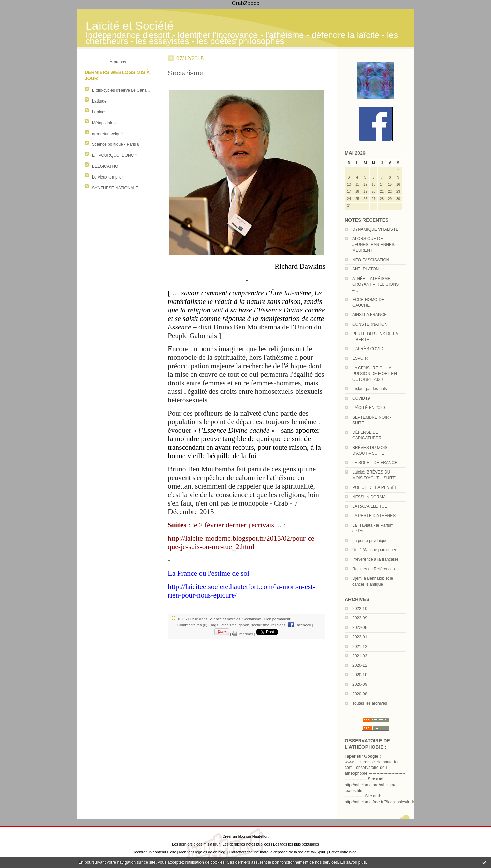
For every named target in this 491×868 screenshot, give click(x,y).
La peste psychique (370, 541)
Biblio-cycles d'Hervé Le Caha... (121, 90)
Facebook (300, 625)
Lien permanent (277, 619)
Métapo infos (104, 123)
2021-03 (360, 656)
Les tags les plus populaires (296, 844)
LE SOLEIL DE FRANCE (375, 463)
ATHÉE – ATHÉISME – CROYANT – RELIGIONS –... (375, 284)
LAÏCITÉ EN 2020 (368, 408)
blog (353, 852)
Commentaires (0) (192, 625)
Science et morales (224, 619)
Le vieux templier (108, 177)
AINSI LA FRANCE (369, 315)
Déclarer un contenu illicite (154, 852)
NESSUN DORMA (369, 497)
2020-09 (360, 684)
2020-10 (360, 675)
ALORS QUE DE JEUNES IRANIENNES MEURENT (373, 245)
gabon (244, 625)
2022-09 (360, 618)
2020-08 (360, 694)
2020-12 (360, 665)
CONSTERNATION (370, 324)
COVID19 (361, 398)
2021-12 (360, 647)
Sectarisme (186, 73)
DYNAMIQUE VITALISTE (375, 229)
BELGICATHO (105, 166)
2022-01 (360, 637)
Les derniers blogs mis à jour (196, 844)
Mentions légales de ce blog (202, 852)
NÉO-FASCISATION (371, 260)
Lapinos (99, 112)
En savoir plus (353, 862)
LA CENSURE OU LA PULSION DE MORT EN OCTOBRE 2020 (375, 374)
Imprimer (243, 634)
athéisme (229, 625)
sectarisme (260, 625)
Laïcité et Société (130, 26)
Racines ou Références (374, 569)
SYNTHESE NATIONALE (115, 188)
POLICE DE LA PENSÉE (375, 487)
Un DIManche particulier (374, 550)
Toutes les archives (370, 703)
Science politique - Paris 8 (116, 144)
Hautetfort (261, 836)
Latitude (99, 101)
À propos (118, 62)
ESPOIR (360, 358)
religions (278, 625)
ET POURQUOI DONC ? (115, 155)
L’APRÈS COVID (368, 349)
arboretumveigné (107, 134)
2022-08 (360, 627)
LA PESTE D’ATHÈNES (374, 516)
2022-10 (360, 609)
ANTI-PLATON (366, 269)
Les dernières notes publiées (246, 844)
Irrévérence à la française (375, 559)
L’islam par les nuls (369, 389)
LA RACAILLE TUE (370, 506)
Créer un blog (234, 836)
